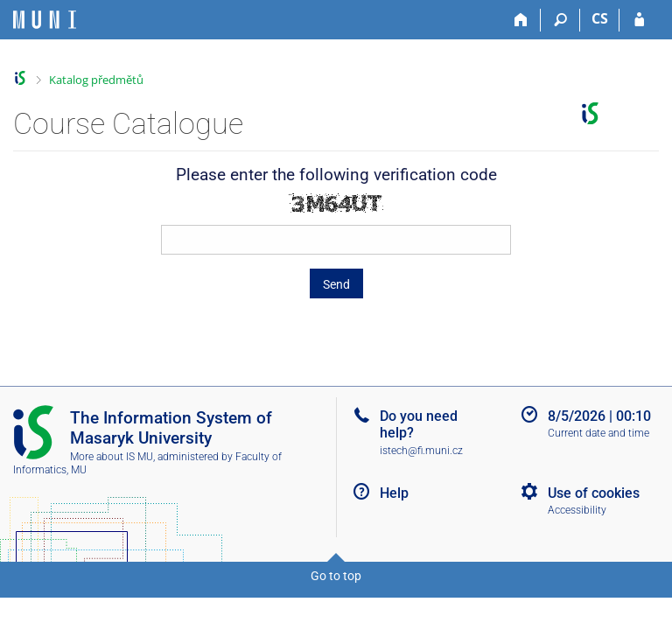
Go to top (336, 576)
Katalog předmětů (96, 80)
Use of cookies (594, 493)
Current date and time (598, 433)
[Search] (560, 20)
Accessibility (577, 510)
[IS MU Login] (639, 20)
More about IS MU (112, 457)
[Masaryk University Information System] (45, 20)
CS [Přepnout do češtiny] (600, 18)
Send (336, 284)
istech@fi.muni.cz (421, 451)
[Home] (521, 20)
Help (394, 493)
